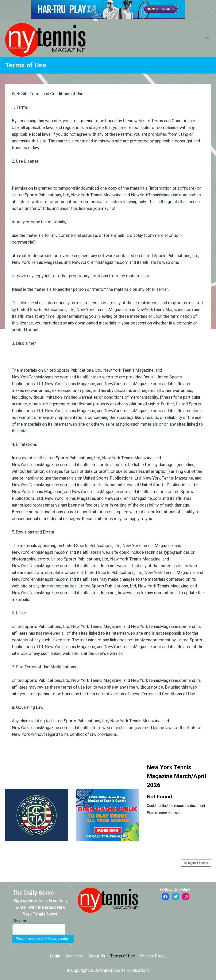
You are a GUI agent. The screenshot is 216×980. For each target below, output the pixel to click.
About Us (97, 956)
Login (55, 956)
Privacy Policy (153, 956)
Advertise (74, 956)
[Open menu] (207, 39)
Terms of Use (123, 956)
